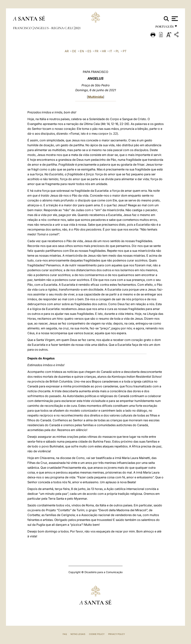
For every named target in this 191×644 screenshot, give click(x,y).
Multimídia (96, 97)
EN (82, 51)
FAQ (65, 634)
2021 (78, 28)
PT (125, 51)
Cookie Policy (97, 634)
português (164, 28)
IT (111, 51)
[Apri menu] (174, 19)
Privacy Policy (116, 634)
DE (74, 51)
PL (117, 51)
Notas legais (78, 634)
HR (104, 51)
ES (89, 51)
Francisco (23, 28)
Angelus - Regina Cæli (54, 28)
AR (67, 51)
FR (97, 51)
